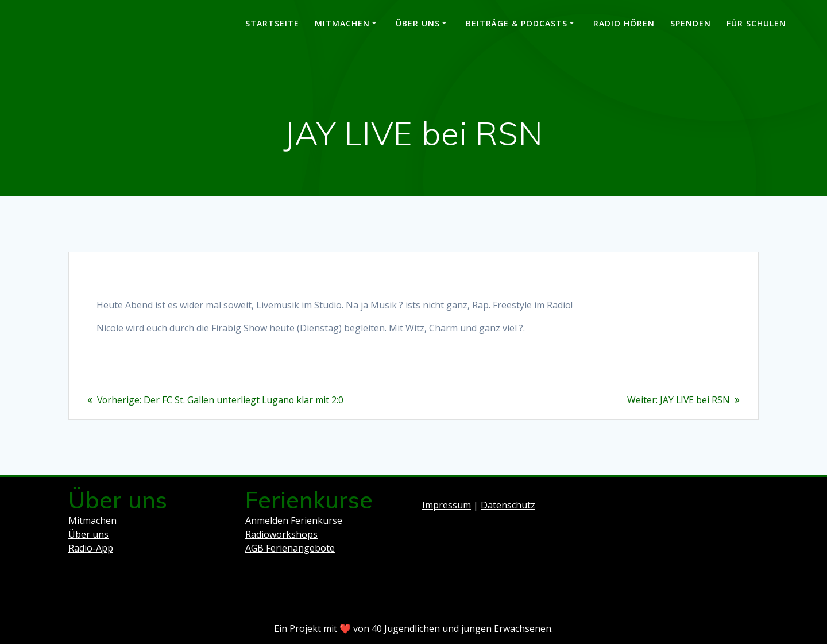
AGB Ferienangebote (290, 548)
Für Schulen (756, 23)
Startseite (272, 23)
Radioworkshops (281, 534)
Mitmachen (342, 23)
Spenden (691, 23)
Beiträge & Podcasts (517, 23)
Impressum (447, 505)
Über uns (418, 23)
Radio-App (91, 548)
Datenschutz (508, 505)
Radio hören (624, 23)
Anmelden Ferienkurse (294, 520)
